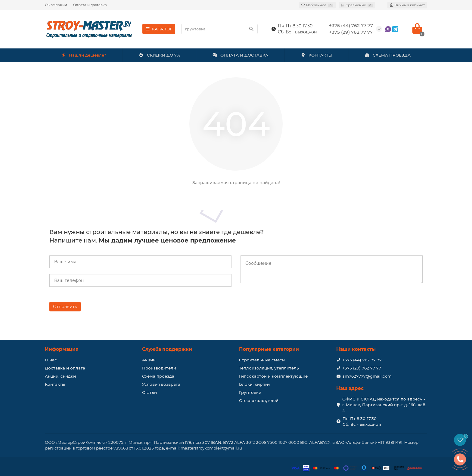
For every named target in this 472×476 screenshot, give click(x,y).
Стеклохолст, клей (259, 400)
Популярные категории (269, 349)
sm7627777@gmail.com (367, 376)
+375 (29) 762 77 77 (362, 368)
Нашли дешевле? (84, 55)
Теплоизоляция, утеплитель (269, 368)
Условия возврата (161, 384)
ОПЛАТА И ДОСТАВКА (240, 55)
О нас (51, 360)
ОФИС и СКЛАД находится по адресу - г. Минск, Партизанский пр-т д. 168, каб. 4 (384, 405)
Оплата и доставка (90, 5)
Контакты (55, 384)
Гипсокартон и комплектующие (273, 376)
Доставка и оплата (65, 368)
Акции (149, 360)
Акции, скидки (60, 376)
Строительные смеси (262, 360)
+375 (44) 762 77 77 (362, 360)
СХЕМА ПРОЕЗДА (388, 55)
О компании (56, 5)
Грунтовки (250, 392)
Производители (159, 368)
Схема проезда (158, 376)
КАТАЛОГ (159, 29)
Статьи (149, 392)
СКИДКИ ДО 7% (159, 55)
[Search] (219, 29)
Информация (62, 349)
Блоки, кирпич (255, 384)
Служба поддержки (167, 349)
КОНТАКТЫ (316, 55)
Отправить (65, 307)
